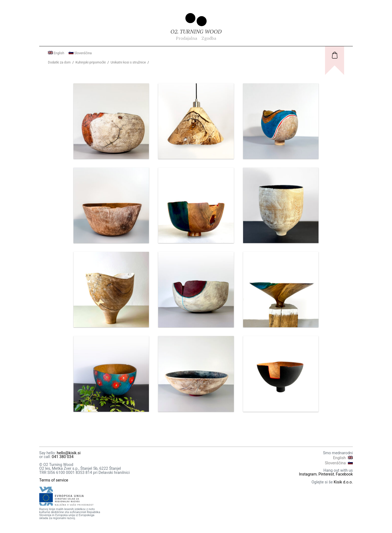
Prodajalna (186, 38)
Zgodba (209, 38)
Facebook (344, 474)
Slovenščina (80, 53)
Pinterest (326, 474)
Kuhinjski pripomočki (91, 62)
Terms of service (54, 480)
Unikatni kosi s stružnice (128, 62)
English (56, 53)
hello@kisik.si (68, 453)
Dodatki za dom (59, 62)
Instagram (308, 474)
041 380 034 (63, 457)
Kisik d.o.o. (343, 482)
